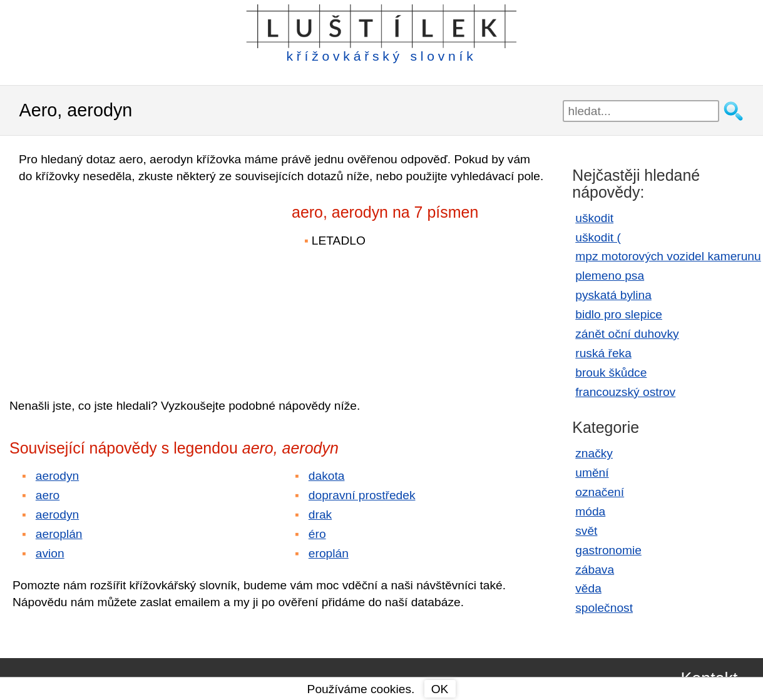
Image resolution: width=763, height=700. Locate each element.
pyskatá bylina (613, 295)
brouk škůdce (611, 373)
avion (50, 553)
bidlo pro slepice (619, 314)
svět (586, 531)
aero (48, 495)
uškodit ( (598, 237)
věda (588, 588)
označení (600, 492)
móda (590, 511)
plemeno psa (610, 276)
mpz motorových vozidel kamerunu (668, 256)
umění (592, 473)
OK (440, 689)
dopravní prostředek (362, 495)
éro (317, 534)
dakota (327, 476)
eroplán (329, 553)
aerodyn (57, 476)
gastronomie (608, 550)
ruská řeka (603, 353)
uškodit (594, 218)
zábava (595, 570)
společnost (604, 608)
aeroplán (59, 534)
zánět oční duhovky (627, 334)
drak (320, 515)
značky (594, 453)
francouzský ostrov (625, 392)
